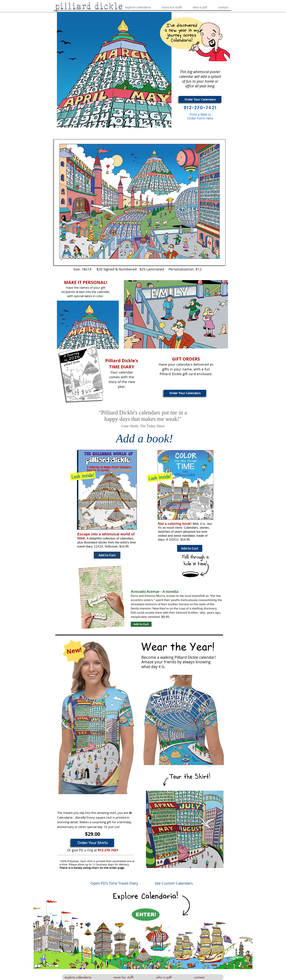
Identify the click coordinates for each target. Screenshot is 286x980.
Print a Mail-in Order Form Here (200, 116)
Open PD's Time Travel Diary (114, 883)
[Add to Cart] (107, 555)
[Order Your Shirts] (93, 843)
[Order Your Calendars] (200, 99)
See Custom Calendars (174, 883)
